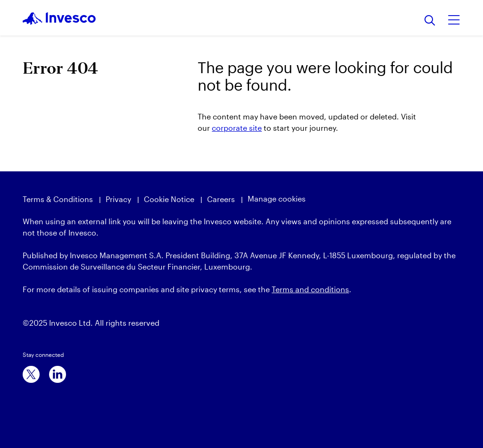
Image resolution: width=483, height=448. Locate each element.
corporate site (237, 128)
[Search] (430, 21)
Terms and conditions (310, 289)
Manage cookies (277, 199)
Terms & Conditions (58, 199)
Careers (221, 199)
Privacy (118, 199)
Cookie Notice (169, 199)
